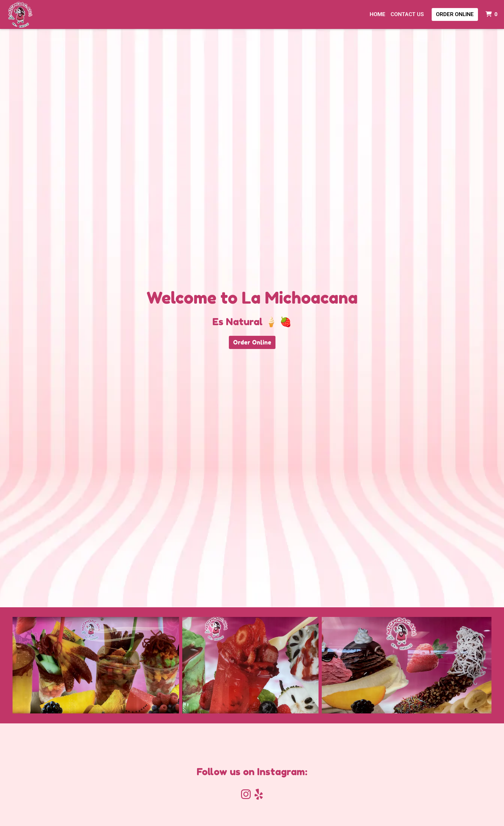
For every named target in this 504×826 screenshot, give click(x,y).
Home (378, 14)
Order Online (455, 14)
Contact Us (407, 14)
